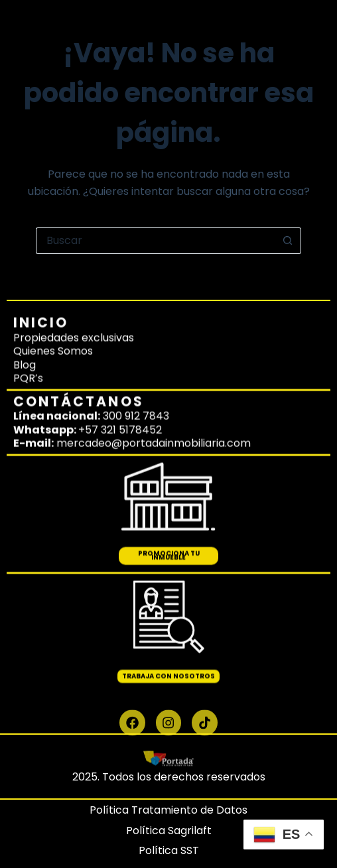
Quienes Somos (53, 324)
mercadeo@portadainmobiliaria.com (154, 416)
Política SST (169, 850)
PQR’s (28, 351)
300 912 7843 (136, 389)
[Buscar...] (155, 241)
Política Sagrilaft (169, 831)
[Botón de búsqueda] (288, 241)
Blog (25, 338)
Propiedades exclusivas (74, 311)
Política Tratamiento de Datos (168, 810)
